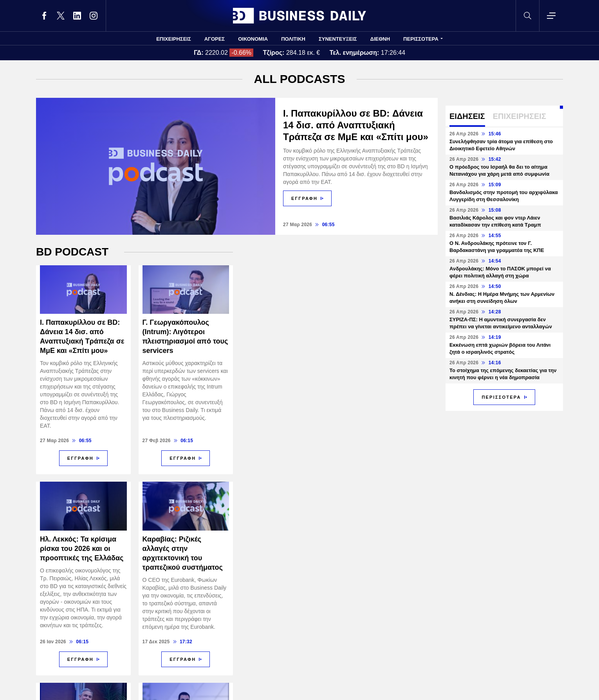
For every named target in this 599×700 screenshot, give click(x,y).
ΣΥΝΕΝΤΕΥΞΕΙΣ (338, 39)
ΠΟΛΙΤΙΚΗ (293, 39)
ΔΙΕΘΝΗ (380, 39)
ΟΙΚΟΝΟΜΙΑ (253, 39)
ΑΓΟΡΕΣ (215, 39)
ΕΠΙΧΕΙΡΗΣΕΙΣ (174, 39)
